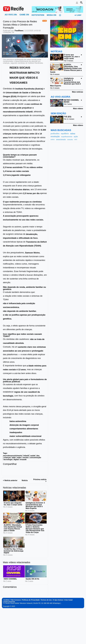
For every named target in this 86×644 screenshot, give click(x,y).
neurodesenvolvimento (13, 456)
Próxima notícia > (40, 480)
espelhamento (67, 137)
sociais (26, 458)
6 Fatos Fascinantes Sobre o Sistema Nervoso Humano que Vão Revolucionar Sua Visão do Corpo (35, 529)
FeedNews (19, 31)
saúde (33, 456)
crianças (7, 458)
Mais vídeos (78, 109)
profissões (55, 134)
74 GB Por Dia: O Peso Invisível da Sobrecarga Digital (14, 551)
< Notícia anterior (10, 480)
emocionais (61, 140)
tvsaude (23, 459)
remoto (70, 140)
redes (19, 458)
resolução (55, 136)
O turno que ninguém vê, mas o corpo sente (13, 504)
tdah (14, 458)
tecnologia (8, 459)
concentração (35, 458)
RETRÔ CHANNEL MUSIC (71, 101)
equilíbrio (65, 134)
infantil (26, 456)
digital (16, 459)
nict (76, 139)
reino (73, 134)
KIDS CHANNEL (10, 579)
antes (53, 139)
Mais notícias (78, 92)
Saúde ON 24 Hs (32, 579)
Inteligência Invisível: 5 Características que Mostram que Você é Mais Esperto (35, 506)
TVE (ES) (68, 117)
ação (76, 137)
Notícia (25, 480)
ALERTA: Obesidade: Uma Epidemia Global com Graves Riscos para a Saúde (13, 528)
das (38, 456)
